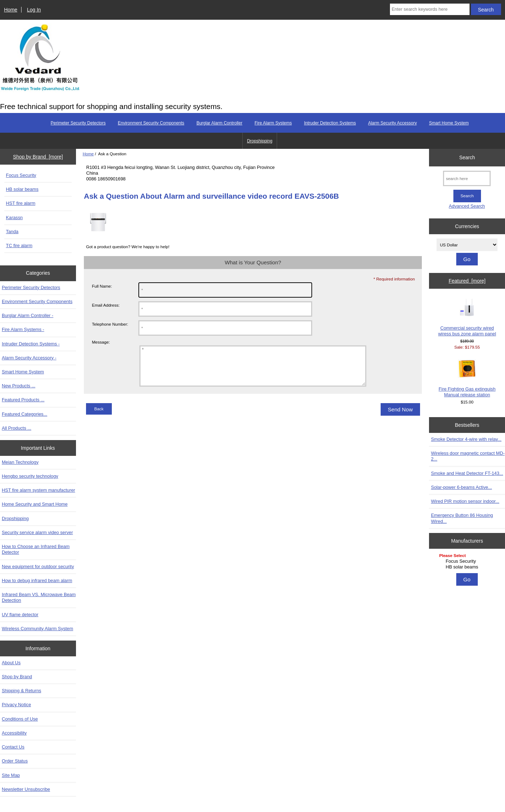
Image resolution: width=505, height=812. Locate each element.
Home (11, 10)
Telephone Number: (110, 324)
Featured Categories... (25, 414)
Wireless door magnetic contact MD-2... (468, 456)
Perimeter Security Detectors (78, 123)
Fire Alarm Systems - (23, 329)
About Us (11, 663)
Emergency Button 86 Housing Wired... (462, 518)
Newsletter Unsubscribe (26, 789)
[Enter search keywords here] (430, 9)
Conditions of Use (20, 719)
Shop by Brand (17, 677)
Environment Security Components (151, 123)
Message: (101, 342)
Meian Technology (20, 462)
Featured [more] (467, 281)
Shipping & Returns (22, 691)
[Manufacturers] (467, 562)
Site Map (11, 775)
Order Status (15, 761)
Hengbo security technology (30, 476)
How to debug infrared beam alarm (37, 580)
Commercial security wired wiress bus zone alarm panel (467, 317)
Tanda (12, 232)
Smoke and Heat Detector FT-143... (467, 473)
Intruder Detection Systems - (31, 344)
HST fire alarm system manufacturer (39, 490)
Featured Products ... (23, 400)
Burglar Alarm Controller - (28, 315)
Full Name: (102, 286)
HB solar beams (22, 189)
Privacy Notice (16, 705)
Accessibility (14, 733)
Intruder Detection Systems (330, 123)
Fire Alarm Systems (273, 123)
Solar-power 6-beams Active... (461, 487)
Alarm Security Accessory (392, 123)
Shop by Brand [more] (38, 157)
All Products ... (16, 428)
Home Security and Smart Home (35, 504)
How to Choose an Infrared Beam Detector (36, 549)
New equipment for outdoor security (38, 566)
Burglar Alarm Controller (219, 123)
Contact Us (13, 747)
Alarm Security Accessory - (29, 358)
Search (467, 157)
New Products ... (19, 386)
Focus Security (21, 175)
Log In (34, 10)
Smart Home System (449, 123)
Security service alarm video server (37, 532)
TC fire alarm (19, 246)
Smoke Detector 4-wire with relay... (466, 439)
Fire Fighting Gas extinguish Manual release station (467, 379)
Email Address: (106, 305)
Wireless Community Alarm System (37, 629)
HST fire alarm (21, 203)
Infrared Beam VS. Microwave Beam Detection (39, 597)
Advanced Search (467, 206)
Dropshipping (260, 141)
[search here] (467, 178)
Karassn (15, 218)
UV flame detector (20, 615)
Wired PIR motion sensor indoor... (465, 501)
